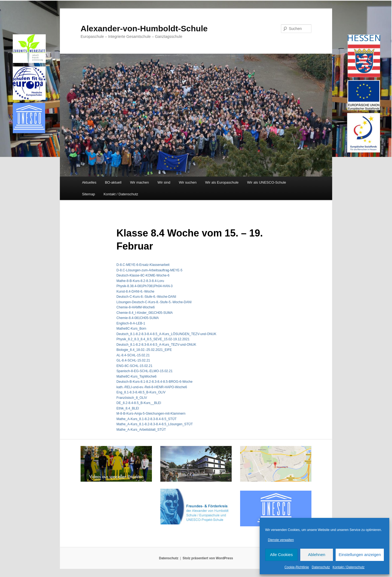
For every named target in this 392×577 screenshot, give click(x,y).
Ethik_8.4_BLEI (128, 408)
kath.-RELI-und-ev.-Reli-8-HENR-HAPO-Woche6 (152, 387)
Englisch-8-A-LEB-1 (131, 323)
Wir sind (164, 182)
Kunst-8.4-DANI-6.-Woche (135, 291)
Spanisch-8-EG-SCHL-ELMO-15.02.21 (145, 371)
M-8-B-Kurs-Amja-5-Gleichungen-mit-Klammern (151, 414)
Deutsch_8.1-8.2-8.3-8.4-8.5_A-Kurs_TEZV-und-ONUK (156, 345)
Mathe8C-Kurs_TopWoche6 (137, 376)
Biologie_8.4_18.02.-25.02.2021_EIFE (144, 350)
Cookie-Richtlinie (297, 567)
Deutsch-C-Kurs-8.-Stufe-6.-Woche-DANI (146, 297)
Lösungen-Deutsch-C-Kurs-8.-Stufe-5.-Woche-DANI (154, 302)
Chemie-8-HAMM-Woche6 (136, 307)
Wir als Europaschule (222, 182)
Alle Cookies (281, 555)
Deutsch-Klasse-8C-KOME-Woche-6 (143, 275)
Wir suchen (188, 182)
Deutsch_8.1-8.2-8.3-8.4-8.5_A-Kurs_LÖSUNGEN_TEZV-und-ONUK (166, 334)
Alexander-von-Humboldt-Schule (144, 28)
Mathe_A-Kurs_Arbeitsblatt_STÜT (141, 430)
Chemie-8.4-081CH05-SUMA (138, 318)
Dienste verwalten (281, 540)
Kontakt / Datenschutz (349, 567)
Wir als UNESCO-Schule (267, 182)
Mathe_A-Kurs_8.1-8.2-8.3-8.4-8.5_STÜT (147, 419)
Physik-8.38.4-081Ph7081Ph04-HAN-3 (145, 286)
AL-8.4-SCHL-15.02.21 (133, 355)
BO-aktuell (113, 182)
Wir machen (140, 182)
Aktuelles (89, 182)
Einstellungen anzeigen (360, 555)
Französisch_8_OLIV (132, 398)
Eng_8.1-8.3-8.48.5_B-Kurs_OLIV (141, 392)
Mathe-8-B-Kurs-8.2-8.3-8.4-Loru (140, 281)
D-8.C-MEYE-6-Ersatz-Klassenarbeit (143, 265)
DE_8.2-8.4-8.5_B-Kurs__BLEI (139, 403)
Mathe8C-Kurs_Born (131, 329)
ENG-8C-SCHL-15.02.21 (134, 366)
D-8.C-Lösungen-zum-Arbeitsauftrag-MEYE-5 (149, 270)
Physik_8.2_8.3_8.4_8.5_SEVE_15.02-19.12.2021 (153, 339)
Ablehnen (316, 555)
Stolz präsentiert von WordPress (208, 558)
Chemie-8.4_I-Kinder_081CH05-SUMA (145, 313)
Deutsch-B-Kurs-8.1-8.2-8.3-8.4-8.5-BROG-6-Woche (154, 382)
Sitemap (88, 194)
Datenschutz (321, 567)
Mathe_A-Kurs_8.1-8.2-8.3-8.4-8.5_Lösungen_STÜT (155, 424)
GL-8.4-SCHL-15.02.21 (133, 360)
